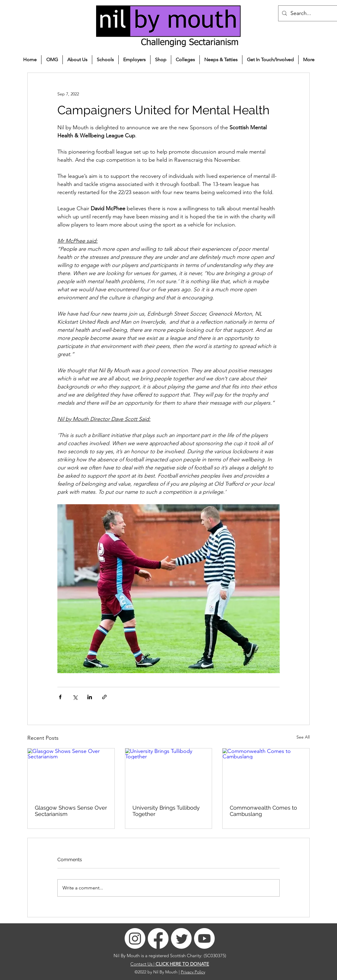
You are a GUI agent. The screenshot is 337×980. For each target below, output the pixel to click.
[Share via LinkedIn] (90, 697)
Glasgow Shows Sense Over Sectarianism (71, 811)
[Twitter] (181, 938)
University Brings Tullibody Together (166, 811)
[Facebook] (158, 938)
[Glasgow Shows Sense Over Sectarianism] (71, 773)
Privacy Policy (193, 972)
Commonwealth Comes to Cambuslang (263, 811)
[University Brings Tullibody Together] (169, 773)
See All (303, 737)
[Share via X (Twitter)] (75, 697)
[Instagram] (135, 938)
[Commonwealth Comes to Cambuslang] (266, 773)
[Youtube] (204, 938)
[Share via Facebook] (60, 697)
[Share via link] (104, 697)
